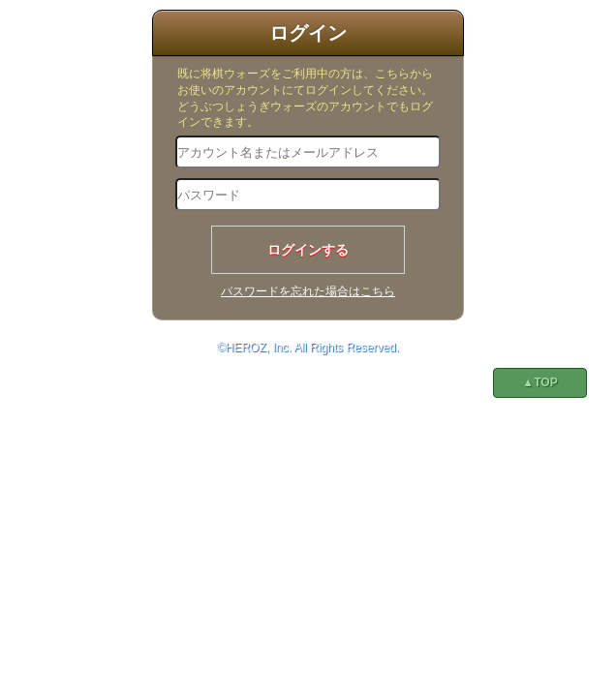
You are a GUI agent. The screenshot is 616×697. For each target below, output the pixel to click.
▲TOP (539, 382)
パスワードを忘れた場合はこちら (308, 291)
